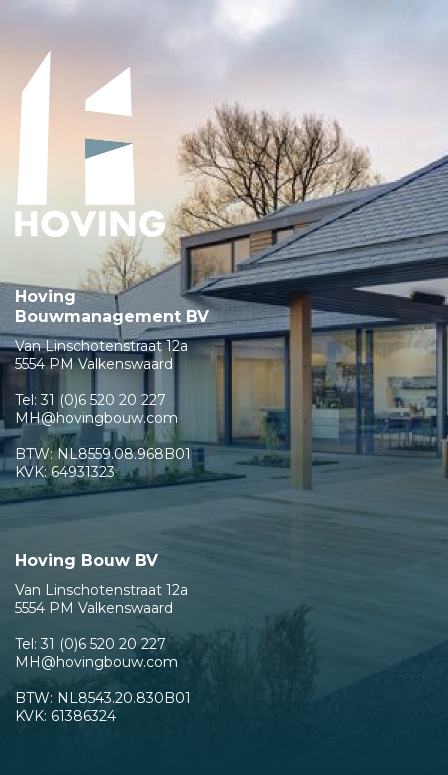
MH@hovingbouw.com (96, 418)
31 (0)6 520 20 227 (103, 400)
